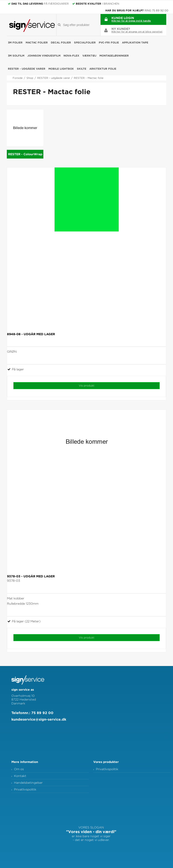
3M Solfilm (16, 56)
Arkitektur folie (103, 69)
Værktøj (89, 56)
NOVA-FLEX (71, 56)
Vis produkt (87, 386)
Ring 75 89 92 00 (156, 10)
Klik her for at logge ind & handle (131, 21)
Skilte (82, 69)
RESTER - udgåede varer (27, 69)
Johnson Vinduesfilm (44, 56)
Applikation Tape (135, 42)
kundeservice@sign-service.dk (39, 719)
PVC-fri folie (109, 42)
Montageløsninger (114, 56)
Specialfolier (85, 42)
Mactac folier (37, 42)
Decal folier (61, 42)
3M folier (15, 42)
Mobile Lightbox (61, 69)
